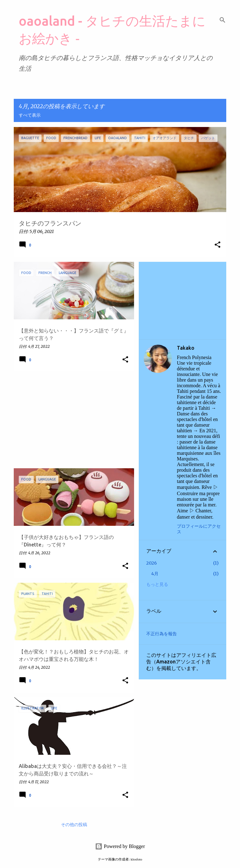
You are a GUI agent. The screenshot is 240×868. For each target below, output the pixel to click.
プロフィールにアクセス (199, 529)
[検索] (222, 20)
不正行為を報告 (162, 634)
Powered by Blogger (120, 846)
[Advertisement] (72, 420)
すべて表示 (30, 115)
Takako (186, 348)
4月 (155, 574)
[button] (217, 245)
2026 (152, 563)
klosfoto (136, 859)
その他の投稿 (74, 825)
